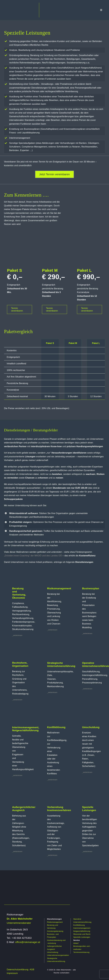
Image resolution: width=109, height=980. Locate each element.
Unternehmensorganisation (58, 955)
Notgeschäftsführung (82, 931)
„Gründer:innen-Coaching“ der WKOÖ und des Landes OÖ (33, 556)
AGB (32, 970)
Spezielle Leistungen (82, 937)
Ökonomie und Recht (82, 934)
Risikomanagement (55, 922)
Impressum (12, 973)
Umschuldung (53, 952)
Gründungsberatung (55, 931)
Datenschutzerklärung (18, 970)
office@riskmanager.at (28, 942)
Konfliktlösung (79, 925)
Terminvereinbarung (81, 952)
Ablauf (76, 943)
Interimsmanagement (82, 928)
